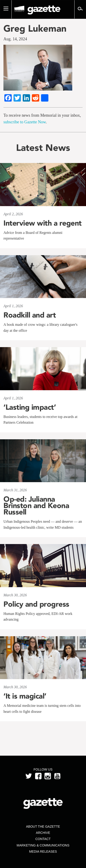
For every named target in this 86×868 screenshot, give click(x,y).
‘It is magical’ (25, 696)
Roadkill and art (30, 315)
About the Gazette (43, 827)
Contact (43, 839)
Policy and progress (36, 604)
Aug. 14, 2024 (15, 39)
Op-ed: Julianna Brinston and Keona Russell (36, 506)
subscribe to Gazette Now (25, 122)
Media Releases (43, 851)
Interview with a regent (43, 223)
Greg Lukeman (35, 28)
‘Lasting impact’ (30, 407)
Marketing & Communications (43, 845)
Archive (43, 833)
